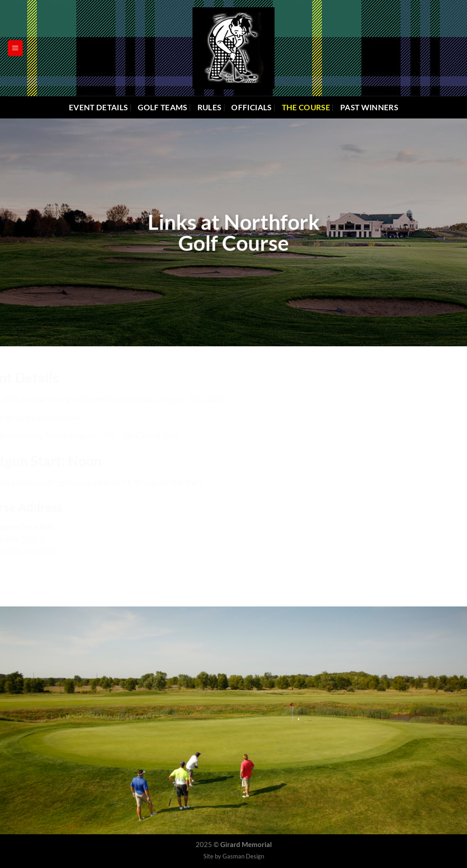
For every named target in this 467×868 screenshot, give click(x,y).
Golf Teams (162, 107)
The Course (306, 107)
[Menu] (16, 48)
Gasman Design (243, 856)
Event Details (98, 107)
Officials (251, 107)
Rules (210, 107)
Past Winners (369, 107)
